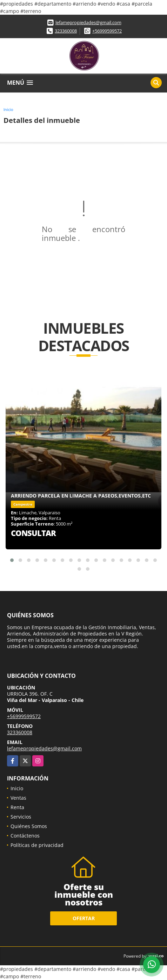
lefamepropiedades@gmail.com (88, 22)
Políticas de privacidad (37, 845)
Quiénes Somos (29, 826)
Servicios (21, 817)
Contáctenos (25, 836)
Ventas (18, 798)
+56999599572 (107, 31)
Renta (17, 807)
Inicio (8, 109)
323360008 (66, 31)
